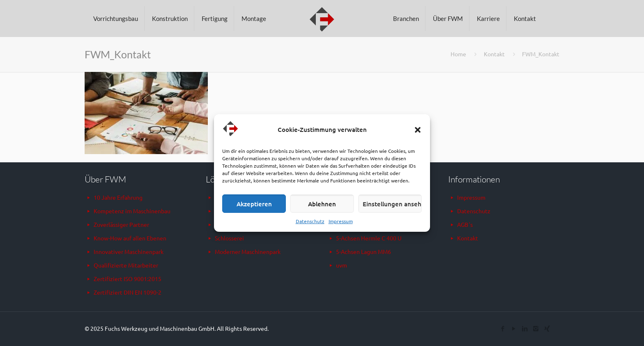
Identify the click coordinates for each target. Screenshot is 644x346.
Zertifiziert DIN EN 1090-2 (128, 292)
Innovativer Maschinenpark (129, 251)
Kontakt (494, 54)
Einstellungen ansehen (392, 204)
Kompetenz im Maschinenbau (132, 211)
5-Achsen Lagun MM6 (363, 251)
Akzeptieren (254, 204)
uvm (342, 265)
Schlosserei (229, 238)
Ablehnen (322, 204)
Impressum (341, 221)
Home (458, 54)
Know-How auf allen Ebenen (130, 238)
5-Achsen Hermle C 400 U (369, 238)
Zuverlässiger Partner (121, 224)
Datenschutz (310, 221)
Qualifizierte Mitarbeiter (126, 265)
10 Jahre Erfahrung (118, 197)
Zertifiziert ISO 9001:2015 (128, 279)
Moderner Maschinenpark (248, 251)
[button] (418, 130)
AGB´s (465, 224)
